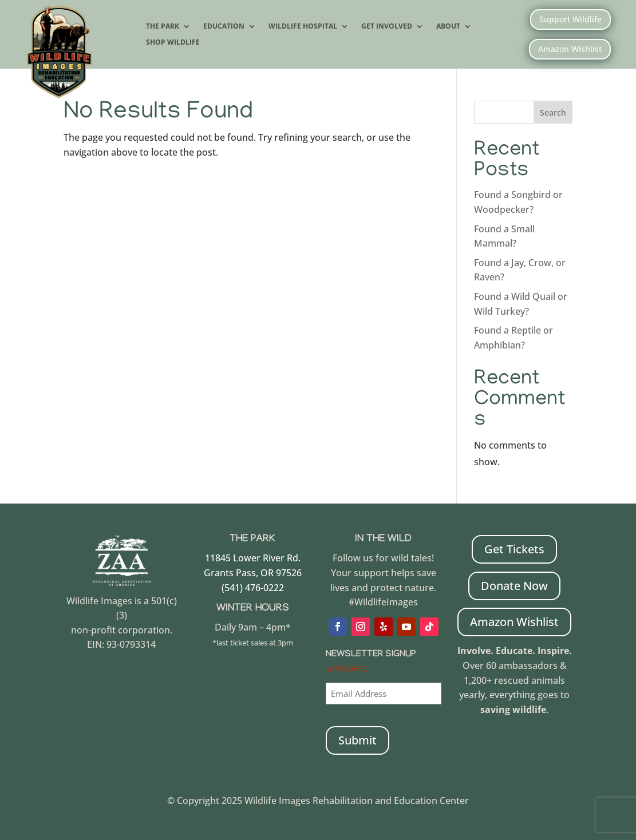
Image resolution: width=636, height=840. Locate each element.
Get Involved (387, 27)
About (448, 27)
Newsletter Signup (371, 663)
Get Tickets (514, 549)
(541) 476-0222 (253, 588)
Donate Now (514, 586)
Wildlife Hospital (303, 27)
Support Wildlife (570, 19)
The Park (163, 27)
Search (553, 112)
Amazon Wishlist (570, 49)
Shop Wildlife (173, 43)
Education (224, 27)
